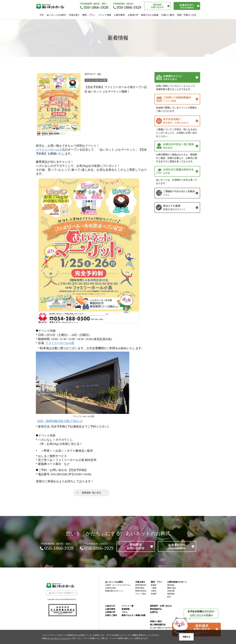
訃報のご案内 (168, 15)
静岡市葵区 (140, 588)
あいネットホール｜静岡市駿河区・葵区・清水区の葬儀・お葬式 (52, 6)
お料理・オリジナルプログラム (118, 585)
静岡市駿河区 (141, 585)
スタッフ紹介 (141, 594)
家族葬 (154, 585)
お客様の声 (133, 15)
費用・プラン (89, 15)
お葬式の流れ (111, 588)
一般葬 (154, 588)
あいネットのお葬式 (56, 15)
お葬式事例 (119, 15)
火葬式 (154, 591)
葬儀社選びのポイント (114, 591)
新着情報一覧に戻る (91, 493)
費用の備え (172, 588)
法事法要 (171, 591)
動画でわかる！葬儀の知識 (134, 615)
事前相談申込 (156, 609)
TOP (42, 15)
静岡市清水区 (141, 591)
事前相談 (171, 585)
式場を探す (74, 15)
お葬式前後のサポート (177, 582)
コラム (125, 612)
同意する (186, 637)
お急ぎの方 (110, 606)
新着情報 (126, 609)
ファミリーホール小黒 (50, 150)
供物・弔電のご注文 (187, 15)
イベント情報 (105, 15)
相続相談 (171, 594)
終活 (169, 597)
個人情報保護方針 (158, 625)
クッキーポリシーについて (162, 628)
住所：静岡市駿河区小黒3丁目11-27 (60, 421)
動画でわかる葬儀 (150, 15)
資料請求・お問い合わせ (161, 606)
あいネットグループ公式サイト (62, 593)
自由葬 (154, 594)
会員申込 (154, 612)
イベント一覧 (128, 606)
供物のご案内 (156, 621)
